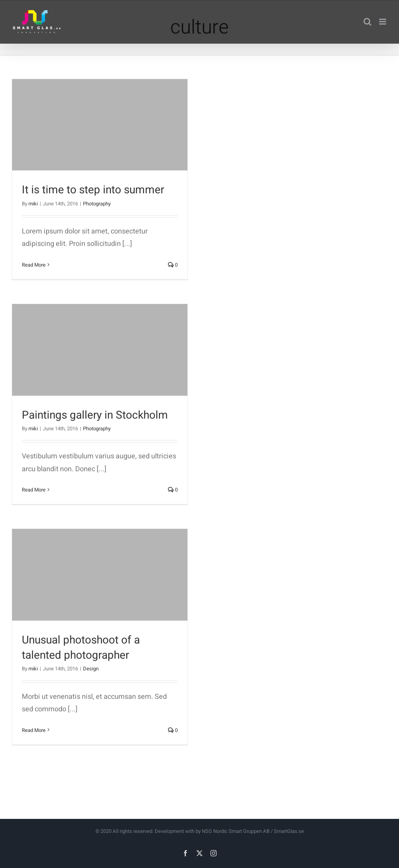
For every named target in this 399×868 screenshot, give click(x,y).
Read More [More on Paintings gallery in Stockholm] (34, 490)
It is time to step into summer (93, 190)
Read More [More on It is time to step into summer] (34, 265)
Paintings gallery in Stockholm (95, 415)
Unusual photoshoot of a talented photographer (81, 648)
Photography (97, 204)
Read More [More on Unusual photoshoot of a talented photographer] (34, 730)
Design (91, 669)
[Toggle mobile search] (367, 22)
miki (33, 204)
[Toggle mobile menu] (383, 22)
